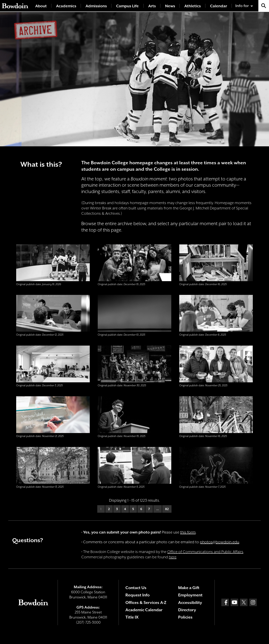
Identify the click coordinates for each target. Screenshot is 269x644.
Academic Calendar (144, 610)
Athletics (193, 6)
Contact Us (136, 588)
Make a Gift (189, 588)
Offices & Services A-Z (146, 602)
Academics (66, 6)
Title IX (132, 617)
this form (188, 532)
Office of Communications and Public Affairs (205, 552)
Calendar (219, 6)
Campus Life (127, 6)
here (173, 557)
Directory (187, 610)
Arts (152, 6)
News (170, 6)
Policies (185, 617)
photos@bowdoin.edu (219, 542)
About (41, 6)
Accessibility (190, 602)
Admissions (96, 6)
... (158, 509)
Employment (190, 595)
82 (167, 509)
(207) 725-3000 (88, 622)
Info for (242, 6)
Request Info (137, 595)
